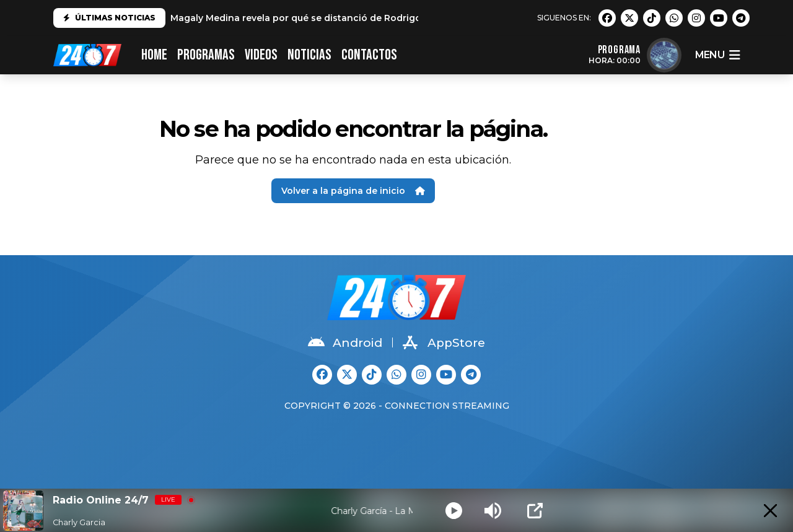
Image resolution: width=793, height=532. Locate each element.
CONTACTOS (369, 55)
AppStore (444, 342)
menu (717, 55)
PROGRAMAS (206, 55)
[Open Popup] (535, 511)
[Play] (454, 511)
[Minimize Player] (770, 511)
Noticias (309, 55)
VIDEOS (261, 55)
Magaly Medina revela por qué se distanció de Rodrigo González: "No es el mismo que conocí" (387, 18)
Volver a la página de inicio (353, 191)
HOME (154, 55)
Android (345, 342)
